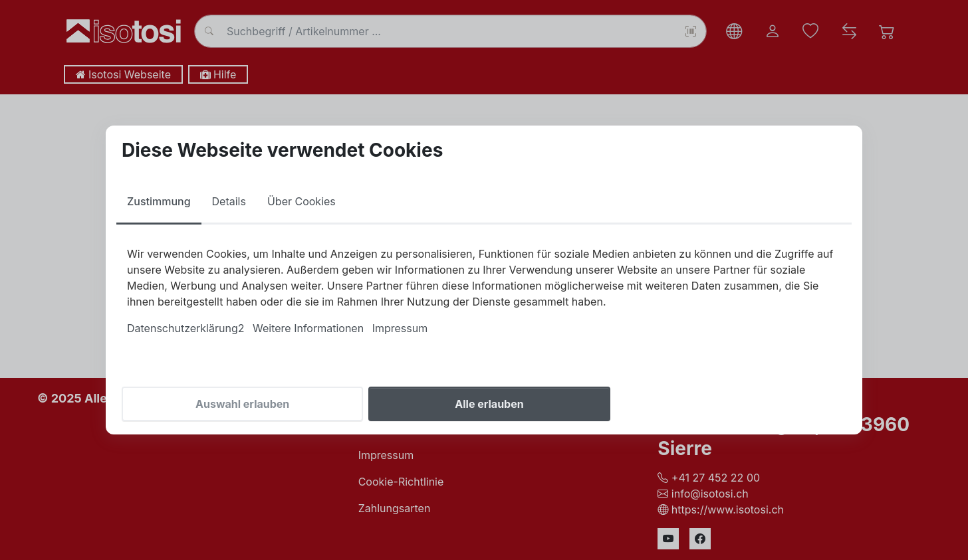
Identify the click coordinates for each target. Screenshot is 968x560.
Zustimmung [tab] (159, 201)
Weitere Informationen (308, 328)
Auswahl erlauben (242, 404)
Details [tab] (229, 201)
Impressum (400, 328)
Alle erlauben (489, 404)
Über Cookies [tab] (302, 201)
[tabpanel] (484, 291)
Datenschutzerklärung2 (185, 328)
